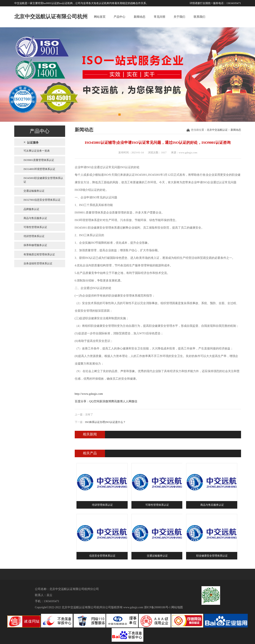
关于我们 (179, 17)
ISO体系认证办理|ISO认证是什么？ (105, 422)
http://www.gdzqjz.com (89, 394)
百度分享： (82, 401)
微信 (134, 401)
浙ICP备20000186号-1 (157, 607)
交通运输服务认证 (34, 191)
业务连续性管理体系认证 (38, 263)
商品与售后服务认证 (35, 218)
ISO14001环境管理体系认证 (39, 169)
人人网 (127, 401)
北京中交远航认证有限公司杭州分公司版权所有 (92, 607)
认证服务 (33, 142)
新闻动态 (140, 17)
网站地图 (177, 607)
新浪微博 (105, 401)
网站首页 (100, 17)
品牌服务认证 (31, 209)
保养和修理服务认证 (35, 245)
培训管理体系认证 (34, 236)
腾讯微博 (117, 401)
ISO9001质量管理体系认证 (39, 160)
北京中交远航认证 (217, 130)
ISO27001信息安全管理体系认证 (42, 200)
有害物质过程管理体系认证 (39, 254)
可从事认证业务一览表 (37, 151)
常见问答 (160, 17)
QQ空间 (94, 401)
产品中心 (120, 17)
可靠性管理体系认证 (35, 227)
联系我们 (199, 17)
